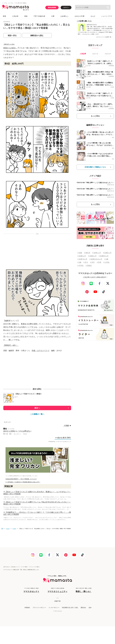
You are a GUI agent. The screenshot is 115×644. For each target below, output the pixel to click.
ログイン (66, 8)
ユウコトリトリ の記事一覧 (104, 37)
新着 (4, 16)
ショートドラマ (107, 16)
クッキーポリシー (54, 608)
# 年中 (92, 262)
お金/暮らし (65, 16)
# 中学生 (81, 265)
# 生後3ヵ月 (82, 256)
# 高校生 (89, 265)
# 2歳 (79, 262)
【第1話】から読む (9, 44)
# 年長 (99, 262)
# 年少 (86, 262)
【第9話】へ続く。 (11, 345)
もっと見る (95, 116)
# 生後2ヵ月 (107, 253)
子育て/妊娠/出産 (39, 16)
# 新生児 (87, 253)
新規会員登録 (52, 8)
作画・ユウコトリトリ (41, 351)
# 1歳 (106, 259)
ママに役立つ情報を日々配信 (31, 590)
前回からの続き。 (10, 48)
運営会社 (83, 608)
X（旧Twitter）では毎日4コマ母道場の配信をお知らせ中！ (23, 482)
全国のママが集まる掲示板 (57, 590)
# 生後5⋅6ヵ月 (104, 256)
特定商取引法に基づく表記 (70, 608)
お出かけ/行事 (80, 16)
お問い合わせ (6, 567)
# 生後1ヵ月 (97, 253)
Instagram (101, 32)
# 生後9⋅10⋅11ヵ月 (96, 259)
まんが (93, 16)
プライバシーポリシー (39, 608)
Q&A (90, 608)
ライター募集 (24, 567)
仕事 (53, 16)
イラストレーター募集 (34, 567)
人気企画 (15, 16)
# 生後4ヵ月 (92, 256)
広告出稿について (15, 567)
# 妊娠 (80, 253)
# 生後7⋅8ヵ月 (82, 259)
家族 (26, 16)
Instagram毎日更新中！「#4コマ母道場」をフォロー (21, 479)
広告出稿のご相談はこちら (95, 167)
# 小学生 (106, 262)
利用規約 (27, 608)
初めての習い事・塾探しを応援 (84, 590)
